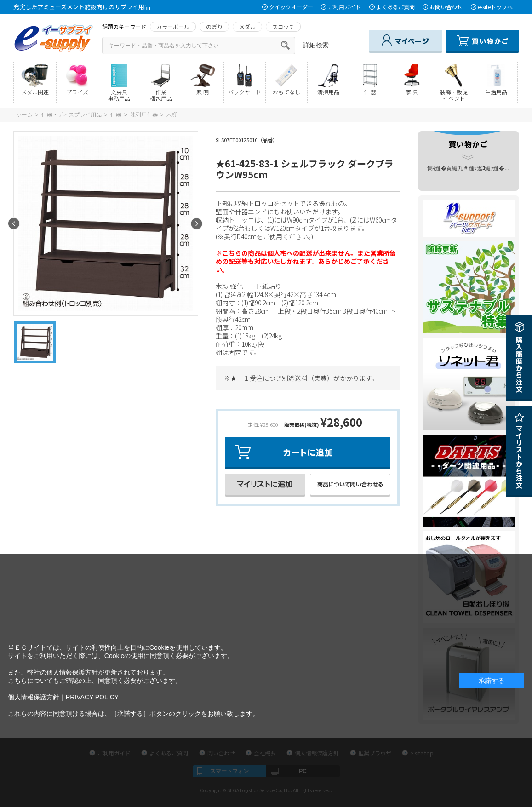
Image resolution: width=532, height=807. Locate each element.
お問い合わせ (446, 7)
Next (197, 224)
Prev (14, 224)
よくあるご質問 (395, 7)
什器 (116, 114)
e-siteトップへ (495, 7)
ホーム (24, 114)
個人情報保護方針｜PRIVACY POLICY (63, 697)
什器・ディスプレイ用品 (72, 114)
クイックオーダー (291, 7)
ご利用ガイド (344, 7)
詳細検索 (316, 45)
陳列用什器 (144, 114)
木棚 (172, 114)
